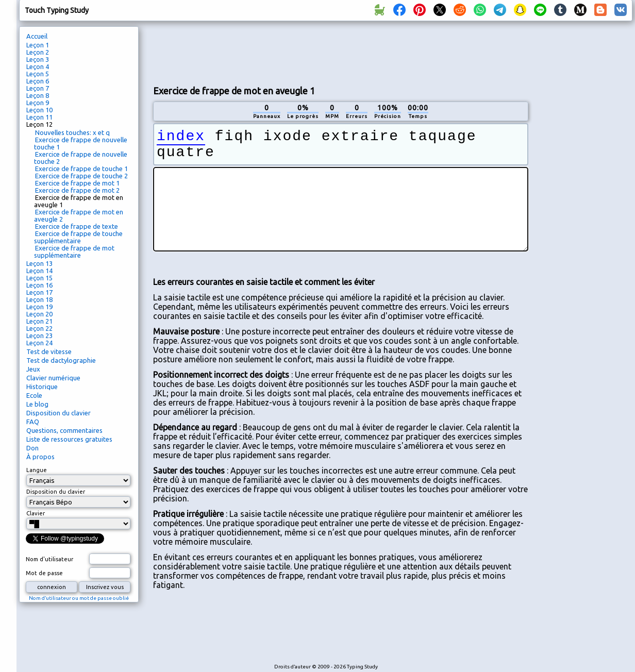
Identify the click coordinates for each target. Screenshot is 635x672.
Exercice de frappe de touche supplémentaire (78, 237)
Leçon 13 (39, 263)
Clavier (36, 513)
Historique (42, 387)
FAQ (33, 422)
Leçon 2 (38, 52)
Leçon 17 (39, 292)
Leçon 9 (38, 103)
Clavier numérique (53, 378)
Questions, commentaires (64, 430)
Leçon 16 (39, 285)
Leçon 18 (39, 299)
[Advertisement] (584, 199)
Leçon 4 (38, 66)
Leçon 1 (38, 45)
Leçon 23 (39, 335)
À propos (40, 457)
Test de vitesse (49, 351)
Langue (37, 470)
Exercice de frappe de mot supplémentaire (74, 251)
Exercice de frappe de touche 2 (81, 176)
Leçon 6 (38, 81)
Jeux (33, 369)
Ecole (34, 395)
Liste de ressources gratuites (69, 439)
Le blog (37, 404)
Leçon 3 (38, 59)
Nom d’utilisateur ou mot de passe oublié (79, 598)
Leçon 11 (39, 117)
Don (32, 448)
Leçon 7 (38, 88)
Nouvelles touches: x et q (72, 132)
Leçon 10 (39, 110)
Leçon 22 (39, 328)
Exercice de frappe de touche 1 (81, 169)
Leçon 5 (38, 74)
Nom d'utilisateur (49, 559)
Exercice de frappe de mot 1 (77, 183)
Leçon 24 (39, 343)
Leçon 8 (38, 95)
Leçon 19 (39, 307)
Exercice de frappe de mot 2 (77, 190)
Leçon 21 (39, 321)
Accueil (37, 36)
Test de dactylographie (61, 360)
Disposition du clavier (59, 413)
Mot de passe (44, 573)
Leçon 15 (39, 278)
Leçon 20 (39, 314)
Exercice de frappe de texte (77, 226)
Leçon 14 (39, 271)
